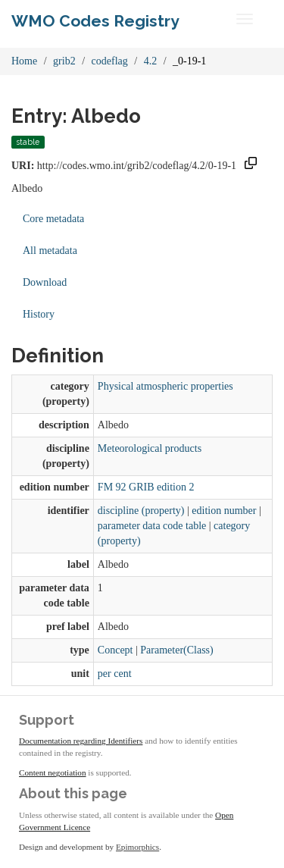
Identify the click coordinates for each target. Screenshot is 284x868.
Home (24, 61)
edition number (224, 511)
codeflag (110, 61)
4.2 (151, 61)
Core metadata (53, 219)
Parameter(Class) (176, 650)
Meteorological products (150, 448)
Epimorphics (137, 847)
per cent (115, 674)
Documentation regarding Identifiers (81, 741)
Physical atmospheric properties (165, 386)
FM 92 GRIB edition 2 (146, 487)
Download (45, 282)
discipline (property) (141, 511)
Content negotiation (53, 772)
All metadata (50, 251)
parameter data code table (152, 526)
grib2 (64, 61)
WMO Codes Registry (95, 21)
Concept (115, 650)
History (39, 314)
